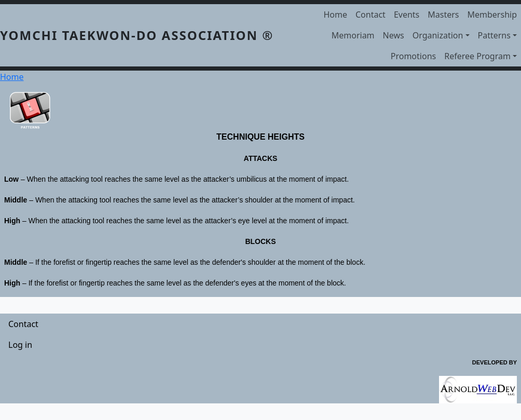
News (394, 35)
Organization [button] (438, 35)
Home (335, 15)
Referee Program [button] (477, 56)
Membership (492, 15)
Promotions (413, 56)
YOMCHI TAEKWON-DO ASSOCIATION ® (137, 35)
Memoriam (353, 35)
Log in (20, 345)
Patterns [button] (494, 35)
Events (407, 15)
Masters (443, 15)
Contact (371, 15)
